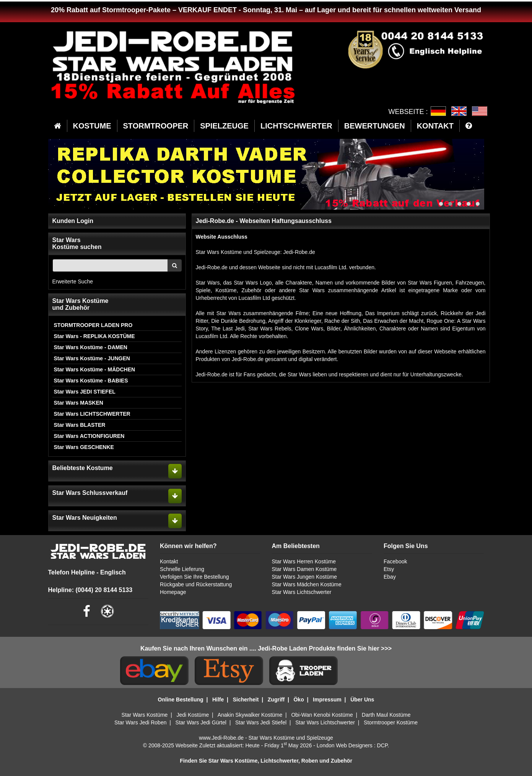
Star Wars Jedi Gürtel (201, 722)
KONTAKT (435, 126)
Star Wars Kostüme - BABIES (91, 381)
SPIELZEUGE (224, 126)
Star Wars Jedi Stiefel (261, 722)
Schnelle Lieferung (182, 569)
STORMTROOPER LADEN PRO (93, 325)
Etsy (389, 569)
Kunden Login (73, 221)
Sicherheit (246, 700)
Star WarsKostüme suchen (77, 243)
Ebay (390, 577)
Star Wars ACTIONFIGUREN (89, 436)
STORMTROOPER (156, 126)
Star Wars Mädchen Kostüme (306, 584)
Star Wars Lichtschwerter (301, 592)
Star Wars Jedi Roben (140, 722)
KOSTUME (92, 126)
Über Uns (362, 700)
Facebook (395, 561)
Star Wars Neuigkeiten (85, 518)
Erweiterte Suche (73, 281)
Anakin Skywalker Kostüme (250, 715)
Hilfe (218, 700)
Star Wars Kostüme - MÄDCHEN (95, 369)
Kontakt (169, 561)
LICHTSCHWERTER (296, 126)
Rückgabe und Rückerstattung (196, 584)
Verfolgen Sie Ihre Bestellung (194, 577)
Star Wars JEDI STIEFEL (85, 392)
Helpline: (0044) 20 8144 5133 (90, 590)
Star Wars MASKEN (79, 403)
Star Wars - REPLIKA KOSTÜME (94, 336)
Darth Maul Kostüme (386, 715)
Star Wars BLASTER (80, 425)
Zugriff (276, 700)
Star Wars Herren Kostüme (304, 561)
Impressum (327, 700)
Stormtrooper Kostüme (391, 722)
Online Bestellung (181, 700)
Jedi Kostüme (193, 715)
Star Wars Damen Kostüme (304, 569)
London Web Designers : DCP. (353, 745)
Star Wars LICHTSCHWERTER (92, 414)
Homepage (173, 592)
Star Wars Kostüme (145, 715)
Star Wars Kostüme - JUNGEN (92, 358)
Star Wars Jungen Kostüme (304, 577)
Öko (299, 700)
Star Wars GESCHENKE (84, 447)
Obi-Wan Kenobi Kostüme (322, 715)
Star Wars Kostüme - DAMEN (91, 347)
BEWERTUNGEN (375, 126)
